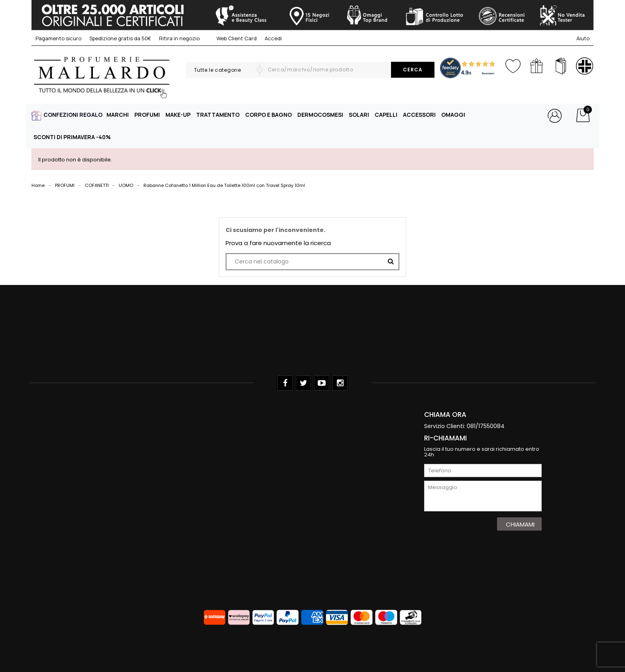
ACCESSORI (419, 115)
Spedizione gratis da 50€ (120, 38)
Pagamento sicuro (58, 38)
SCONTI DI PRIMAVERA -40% (72, 137)
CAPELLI (386, 115)
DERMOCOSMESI (320, 115)
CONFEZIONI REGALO (73, 115)
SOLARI (359, 115)
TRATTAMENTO (218, 115)
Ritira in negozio (179, 38)
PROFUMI (147, 115)
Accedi (273, 38)
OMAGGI (453, 115)
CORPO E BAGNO (268, 115)
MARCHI (118, 115)
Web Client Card (232, 38)
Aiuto (583, 38)
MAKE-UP (178, 115)
